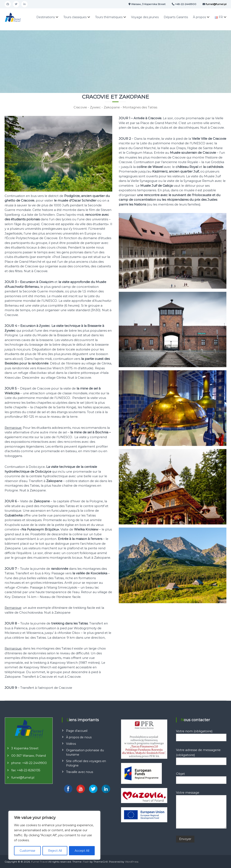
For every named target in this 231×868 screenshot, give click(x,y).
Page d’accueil (77, 731)
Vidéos (71, 744)
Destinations (46, 17)
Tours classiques (75, 17)
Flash (86, 862)
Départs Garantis (176, 17)
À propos (199, 17)
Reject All (55, 851)
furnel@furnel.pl (23, 778)
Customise (27, 851)
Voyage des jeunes (145, 17)
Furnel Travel (39, 862)
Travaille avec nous (80, 772)
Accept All (82, 851)
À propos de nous (79, 737)
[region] (54, 835)
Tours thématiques (109, 17)
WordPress (132, 862)
